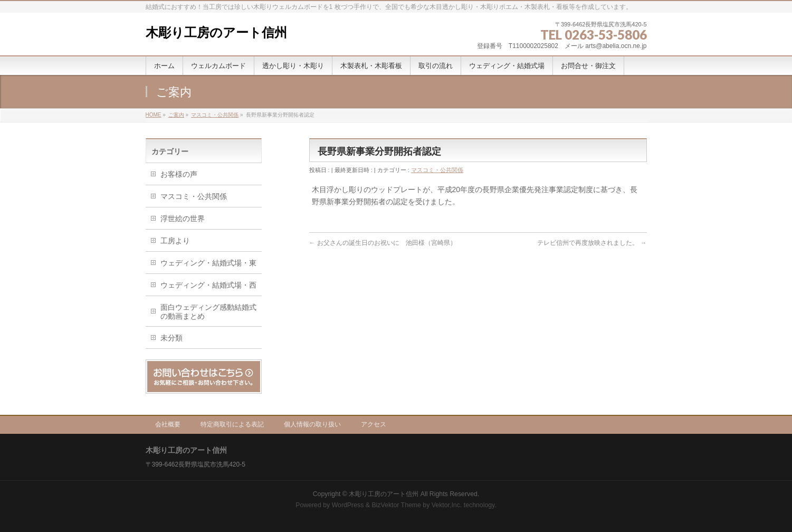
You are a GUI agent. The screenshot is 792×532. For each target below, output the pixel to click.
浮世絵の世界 (183, 218)
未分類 (171, 338)
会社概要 (168, 424)
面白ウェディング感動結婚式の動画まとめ (208, 312)
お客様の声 (179, 174)
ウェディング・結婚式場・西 (208, 285)
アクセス (374, 424)
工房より (175, 241)
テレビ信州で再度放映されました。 (592, 243)
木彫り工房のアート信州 (216, 32)
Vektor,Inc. (447, 505)
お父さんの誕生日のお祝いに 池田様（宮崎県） (383, 243)
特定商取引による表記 (232, 424)
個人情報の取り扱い (312, 424)
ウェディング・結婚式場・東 (208, 263)
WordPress (348, 505)
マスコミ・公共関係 (437, 170)
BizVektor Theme (396, 505)
